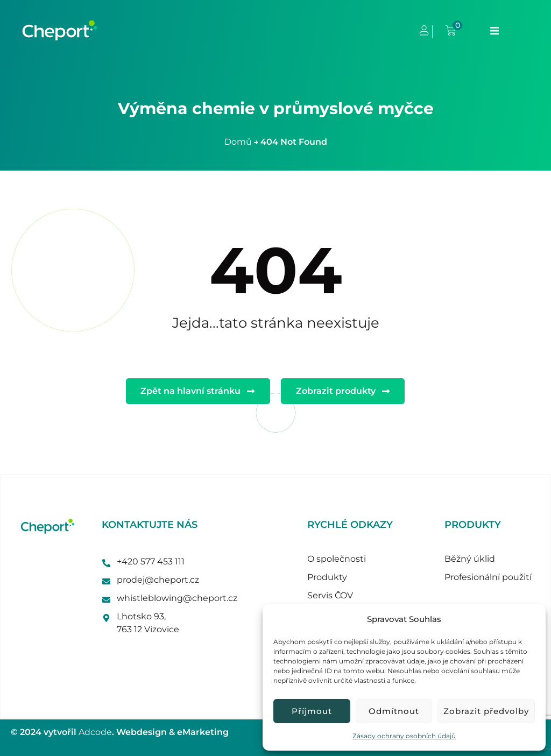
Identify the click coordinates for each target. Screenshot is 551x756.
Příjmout (312, 711)
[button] (495, 31)
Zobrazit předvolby (486, 711)
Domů (238, 142)
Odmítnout (394, 711)
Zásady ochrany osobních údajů (404, 736)
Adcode (95, 732)
